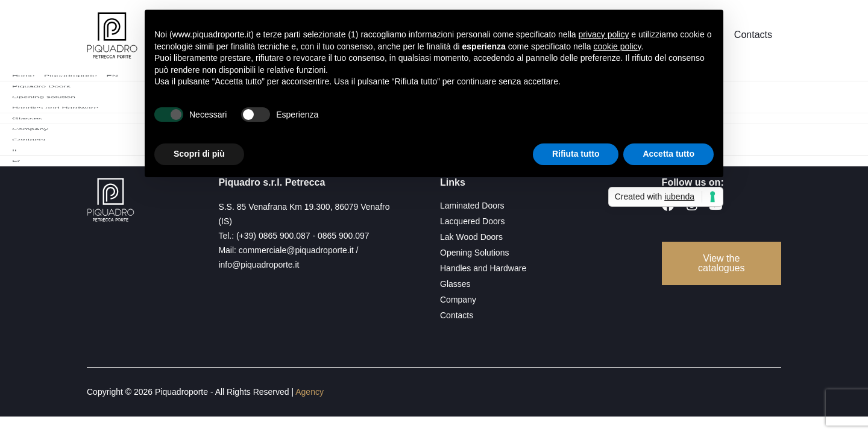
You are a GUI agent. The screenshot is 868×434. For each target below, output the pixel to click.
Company (458, 300)
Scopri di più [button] (199, 154)
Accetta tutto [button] (668, 154)
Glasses (455, 284)
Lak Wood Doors (471, 237)
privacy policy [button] (603, 34)
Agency (310, 392)
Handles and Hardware (483, 268)
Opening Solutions (474, 253)
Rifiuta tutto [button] (576, 154)
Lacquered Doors (472, 221)
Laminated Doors (472, 206)
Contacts (753, 36)
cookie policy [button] (617, 46)
